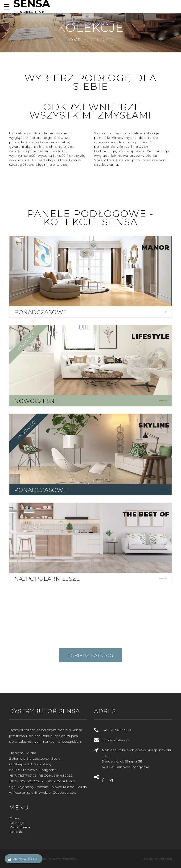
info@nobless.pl (116, 740)
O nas (15, 818)
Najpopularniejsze (47, 579)
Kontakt (16, 832)
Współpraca (20, 827)
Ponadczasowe (41, 312)
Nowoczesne (36, 401)
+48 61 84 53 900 (117, 730)
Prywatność (24, 859)
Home (73, 40)
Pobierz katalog (90, 656)
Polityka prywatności (157, 859)
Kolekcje (17, 823)
